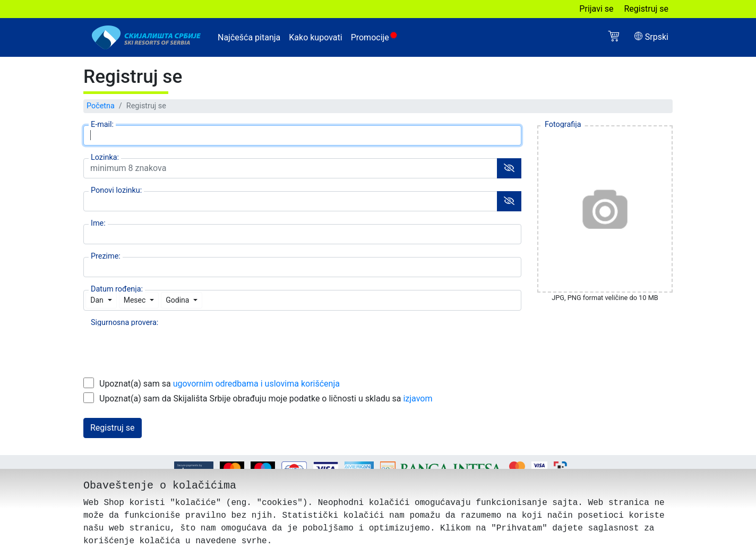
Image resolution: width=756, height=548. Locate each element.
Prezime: (106, 256)
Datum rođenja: (117, 289)
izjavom (418, 399)
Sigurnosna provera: (124, 322)
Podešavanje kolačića (398, 489)
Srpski (651, 37)
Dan (97, 300)
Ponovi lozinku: (116, 190)
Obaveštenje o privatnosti (485, 489)
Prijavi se (596, 9)
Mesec (135, 300)
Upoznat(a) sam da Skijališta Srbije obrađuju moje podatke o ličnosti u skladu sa (266, 399)
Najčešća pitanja (249, 37)
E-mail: (102, 124)
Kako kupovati (315, 37)
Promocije (374, 37)
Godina (177, 300)
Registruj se (647, 9)
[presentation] (164, 344)
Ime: (98, 223)
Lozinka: (105, 157)
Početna (101, 106)
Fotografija (563, 124)
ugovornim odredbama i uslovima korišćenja (256, 384)
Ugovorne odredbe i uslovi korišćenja (291, 489)
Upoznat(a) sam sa (220, 384)
